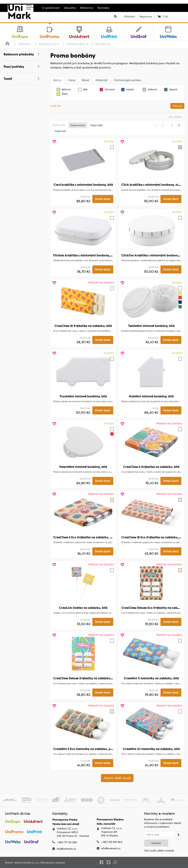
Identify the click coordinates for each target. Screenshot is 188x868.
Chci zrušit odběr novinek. (159, 851)
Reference (87, 8)
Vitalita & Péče (76, 44)
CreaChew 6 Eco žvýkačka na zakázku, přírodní (87, 537)
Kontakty (104, 8)
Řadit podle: (59, 125)
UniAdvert (33, 821)
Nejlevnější (96, 125)
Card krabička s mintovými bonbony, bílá (83, 185)
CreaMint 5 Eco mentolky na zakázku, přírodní (87, 749)
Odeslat (156, 843)
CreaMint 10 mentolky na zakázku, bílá (151, 749)
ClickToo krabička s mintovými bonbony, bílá (154, 255)
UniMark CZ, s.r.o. (31, 863)
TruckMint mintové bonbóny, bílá (83, 396)
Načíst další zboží (117, 778)
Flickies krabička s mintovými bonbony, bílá (85, 255)
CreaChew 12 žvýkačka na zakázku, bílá (83, 326)
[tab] (57, 80)
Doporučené (78, 125)
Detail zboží (103, 199)
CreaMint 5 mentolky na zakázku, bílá (151, 678)
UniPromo (24, 44)
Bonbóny (101, 44)
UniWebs (13, 842)
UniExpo (13, 821)
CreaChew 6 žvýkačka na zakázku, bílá (151, 467)
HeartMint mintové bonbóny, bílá (83, 467)
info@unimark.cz (66, 849)
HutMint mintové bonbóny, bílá (151, 396)
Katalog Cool (47, 44)
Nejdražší (60, 131)
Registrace (146, 17)
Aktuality (70, 8)
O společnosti (51, 8)
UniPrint (35, 832)
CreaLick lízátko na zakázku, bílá (83, 608)
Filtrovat (177, 106)
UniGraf (31, 842)
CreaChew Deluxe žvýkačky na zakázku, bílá (85, 678)
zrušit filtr (56, 106)
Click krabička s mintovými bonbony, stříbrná (154, 185)
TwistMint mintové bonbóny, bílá (151, 326)
